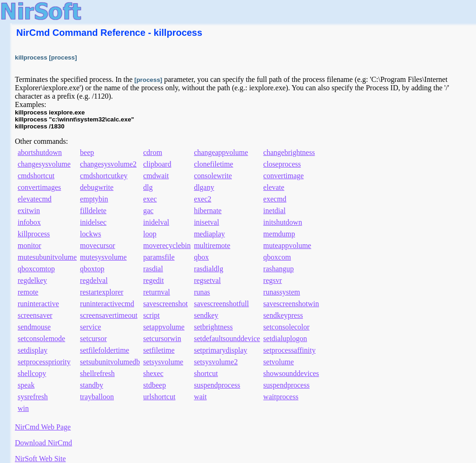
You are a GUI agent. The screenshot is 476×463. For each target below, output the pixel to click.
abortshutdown (40, 152)
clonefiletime (213, 164)
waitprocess (281, 397)
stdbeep (155, 385)
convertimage (283, 176)
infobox (29, 222)
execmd (275, 199)
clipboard (157, 164)
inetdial (274, 211)
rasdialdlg (208, 269)
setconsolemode (41, 339)
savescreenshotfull (221, 304)
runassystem (281, 292)
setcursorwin (162, 339)
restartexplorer (102, 292)
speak (26, 385)
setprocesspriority (44, 362)
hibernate (208, 211)
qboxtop (92, 269)
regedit (153, 280)
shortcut (206, 373)
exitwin (29, 211)
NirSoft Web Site (40, 459)
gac (148, 211)
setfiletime (159, 350)
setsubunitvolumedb (110, 362)
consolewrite (213, 176)
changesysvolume (44, 164)
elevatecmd (35, 199)
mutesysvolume (103, 257)
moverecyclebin (167, 245)
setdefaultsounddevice (227, 339)
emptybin (94, 199)
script (152, 315)
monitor (30, 245)
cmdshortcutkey (104, 176)
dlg (148, 187)
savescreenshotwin (291, 304)
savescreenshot (165, 304)
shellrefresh (97, 373)
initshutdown (283, 222)
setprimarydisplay (221, 350)
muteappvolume (287, 245)
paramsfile (159, 257)
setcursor (93, 339)
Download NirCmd (43, 443)
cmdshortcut (36, 176)
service (90, 327)
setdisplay (33, 350)
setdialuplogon (285, 339)
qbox (201, 257)
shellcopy (32, 373)
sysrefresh (33, 397)
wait (200, 397)
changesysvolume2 (108, 164)
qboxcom (277, 257)
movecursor (98, 245)
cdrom (153, 152)
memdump (279, 234)
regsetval (207, 280)
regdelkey (32, 280)
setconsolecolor (286, 327)
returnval (157, 292)
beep (87, 152)
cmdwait (156, 176)
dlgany (204, 187)
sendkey (206, 315)
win (23, 408)
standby (92, 385)
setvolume (278, 362)
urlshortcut (159, 397)
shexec (153, 373)
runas (202, 292)
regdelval (94, 280)
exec (150, 199)
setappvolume (164, 327)
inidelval (156, 222)
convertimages (39, 187)
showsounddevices (291, 373)
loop (150, 234)
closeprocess (282, 164)
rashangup (278, 269)
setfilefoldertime (105, 350)
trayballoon (97, 397)
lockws (90, 234)
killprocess (34, 234)
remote (28, 292)
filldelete (93, 211)
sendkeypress (283, 315)
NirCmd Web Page (43, 427)
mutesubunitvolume (47, 257)
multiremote (212, 245)
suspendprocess (217, 385)
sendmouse (34, 327)
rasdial (153, 269)
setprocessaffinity (289, 350)
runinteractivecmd (107, 304)
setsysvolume (163, 362)
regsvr (272, 280)
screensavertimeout (109, 315)
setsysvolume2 (216, 362)
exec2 (202, 199)
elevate (274, 187)
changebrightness (289, 152)
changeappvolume (221, 152)
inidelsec (93, 222)
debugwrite (97, 187)
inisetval (206, 222)
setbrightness (213, 327)
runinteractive (38, 304)
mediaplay (209, 234)
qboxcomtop (36, 269)
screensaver (35, 315)
